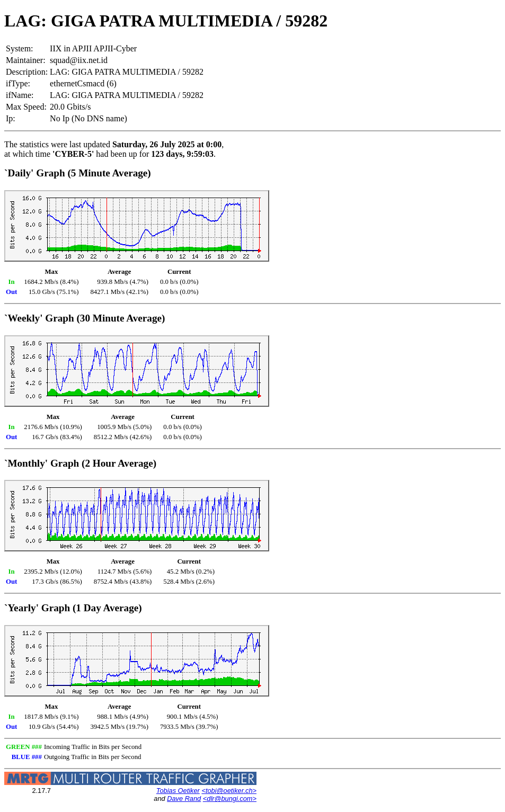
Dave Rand (184, 798)
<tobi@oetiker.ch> (229, 791)
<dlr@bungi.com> (230, 798)
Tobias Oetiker (178, 791)
